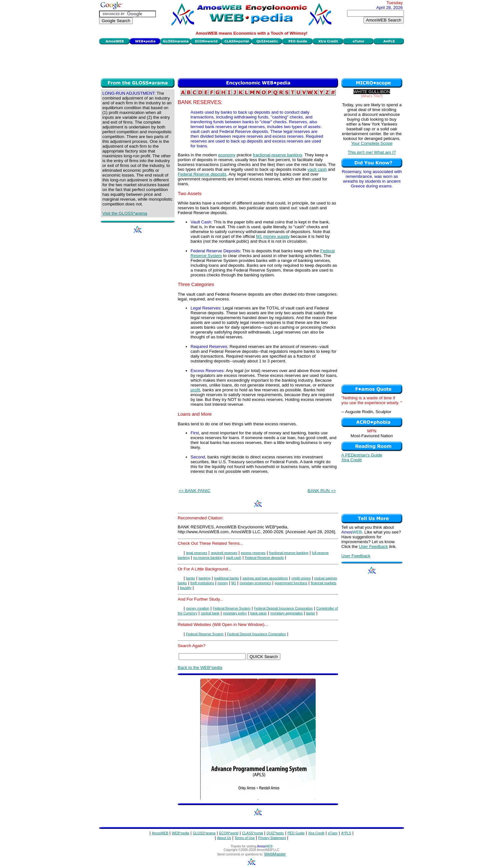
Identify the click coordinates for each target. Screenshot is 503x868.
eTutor (333, 833)
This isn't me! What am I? (372, 152)
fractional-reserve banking (277, 155)
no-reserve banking (208, 558)
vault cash (317, 169)
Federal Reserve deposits (202, 174)
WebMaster (275, 854)
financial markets (324, 583)
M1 (259, 236)
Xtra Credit (352, 460)
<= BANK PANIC (195, 491)
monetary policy (235, 613)
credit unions (301, 578)
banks (191, 578)
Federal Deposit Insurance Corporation (284, 608)
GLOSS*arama (204, 833)
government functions (291, 583)
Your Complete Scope (372, 143)
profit (195, 390)
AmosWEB (160, 833)
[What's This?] (372, 96)
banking (205, 578)
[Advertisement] (251, 60)
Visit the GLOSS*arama (125, 213)
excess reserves (253, 553)
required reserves (224, 553)
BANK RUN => (322, 491)
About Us (224, 838)
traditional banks (226, 578)
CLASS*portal (252, 833)
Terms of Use (245, 838)
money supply (276, 236)
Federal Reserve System (231, 608)
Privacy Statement (272, 838)
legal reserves (197, 553)
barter (311, 613)
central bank (210, 613)
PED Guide (296, 833)
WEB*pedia (181, 833)
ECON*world (229, 833)
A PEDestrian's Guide (362, 455)
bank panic (259, 613)
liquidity (186, 588)
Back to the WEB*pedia (200, 668)
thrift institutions (202, 583)
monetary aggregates (287, 613)
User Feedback (373, 547)
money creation (198, 608)
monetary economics (255, 583)
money (223, 583)
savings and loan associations (265, 578)
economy (227, 155)
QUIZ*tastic (275, 833)
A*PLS (346, 833)
